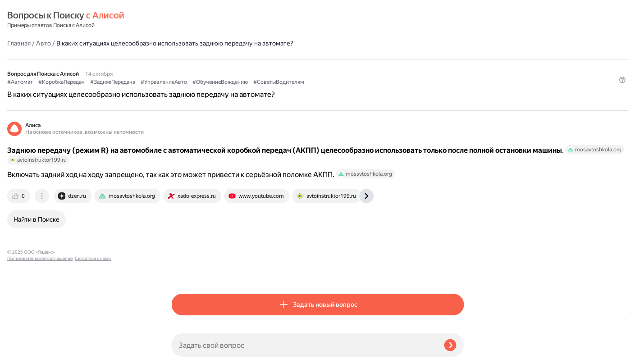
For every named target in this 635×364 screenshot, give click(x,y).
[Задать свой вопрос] (304, 345)
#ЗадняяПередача (277, 59)
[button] (458, 83)
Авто (208, 20)
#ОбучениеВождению (384, 59)
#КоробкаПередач (226, 59)
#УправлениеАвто (328, 59)
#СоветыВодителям (197, 68)
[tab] (183, 208)
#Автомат (184, 59)
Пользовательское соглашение (40, 347)
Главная (183, 20)
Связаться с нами (25, 353)
